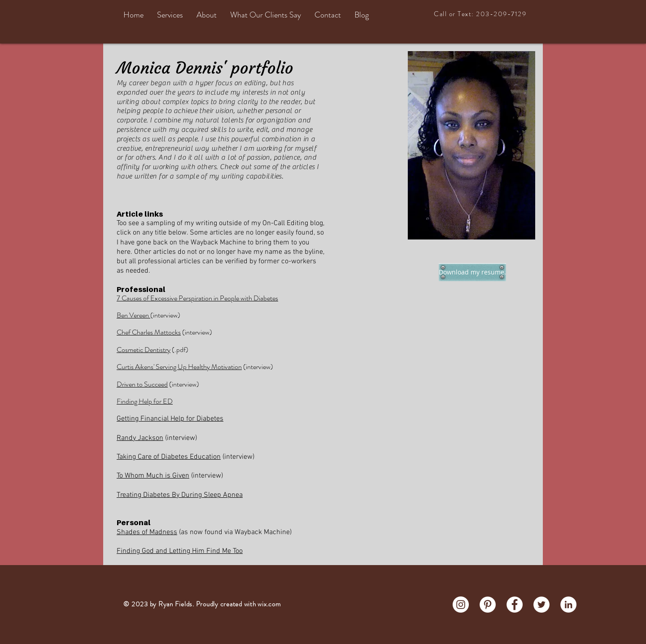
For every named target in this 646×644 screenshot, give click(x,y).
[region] (471, 145)
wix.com (269, 604)
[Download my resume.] (472, 272)
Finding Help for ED (145, 401)
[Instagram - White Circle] (461, 605)
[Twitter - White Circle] (541, 605)
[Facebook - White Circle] (515, 605)
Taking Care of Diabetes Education (169, 457)
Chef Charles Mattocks (149, 332)
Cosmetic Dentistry (144, 350)
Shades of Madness (147, 532)
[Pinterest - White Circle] (488, 605)
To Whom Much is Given (153, 476)
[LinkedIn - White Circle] (568, 605)
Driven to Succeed (142, 384)
